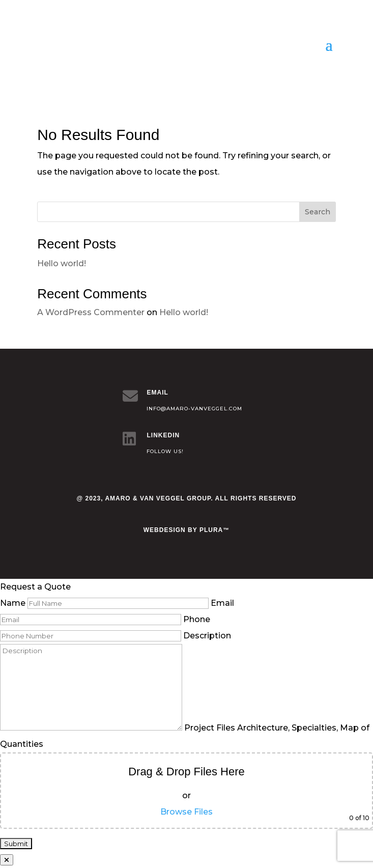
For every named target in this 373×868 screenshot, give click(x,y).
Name (104, 603)
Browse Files (186, 812)
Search (318, 212)
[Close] (7, 860)
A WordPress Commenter (91, 312)
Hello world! (62, 263)
